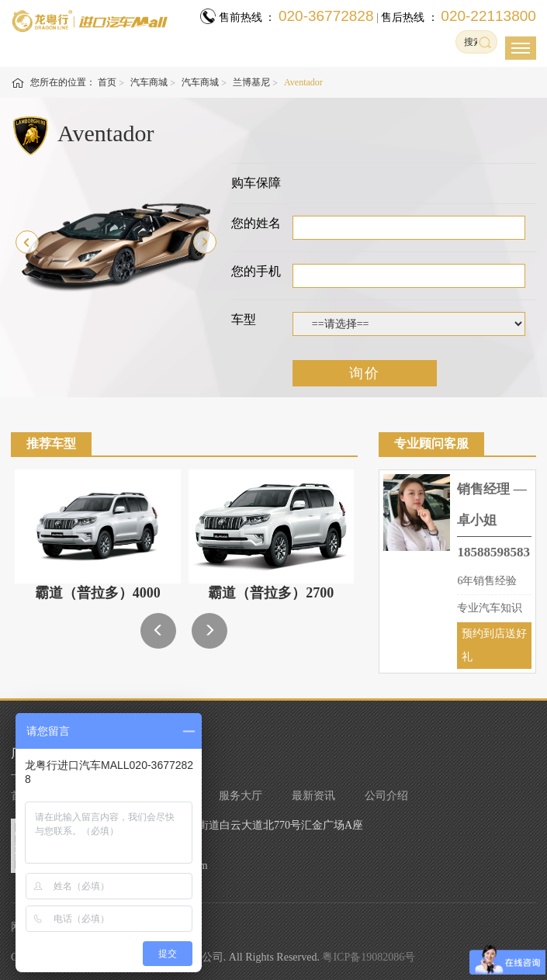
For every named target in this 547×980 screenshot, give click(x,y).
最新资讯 (313, 796)
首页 (107, 82)
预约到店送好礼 (494, 645)
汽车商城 (149, 82)
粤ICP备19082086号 (369, 957)
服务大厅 (241, 796)
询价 (365, 373)
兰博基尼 (251, 82)
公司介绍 (386, 796)
